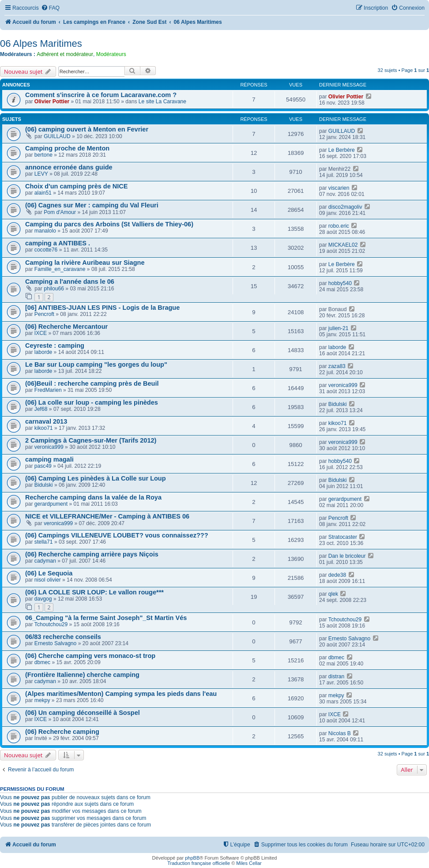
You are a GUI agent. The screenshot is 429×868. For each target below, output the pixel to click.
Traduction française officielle (199, 863)
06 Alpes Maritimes (41, 43)
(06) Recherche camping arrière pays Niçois (92, 554)
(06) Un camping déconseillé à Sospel (83, 713)
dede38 (337, 575)
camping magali (49, 459)
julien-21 (339, 328)
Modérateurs (111, 54)
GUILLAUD (57, 136)
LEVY (41, 174)
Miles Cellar (249, 863)
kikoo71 (44, 428)
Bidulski (338, 404)
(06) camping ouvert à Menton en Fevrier (87, 129)
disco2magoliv (345, 207)
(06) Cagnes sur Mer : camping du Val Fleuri (92, 205)
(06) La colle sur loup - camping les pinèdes (92, 402)
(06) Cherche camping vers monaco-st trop (90, 656)
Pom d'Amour (60, 212)
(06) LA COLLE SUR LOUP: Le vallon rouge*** (94, 592)
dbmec (42, 662)
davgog (43, 599)
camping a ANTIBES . (58, 243)
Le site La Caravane (162, 101)
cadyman (45, 561)
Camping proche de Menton (67, 148)
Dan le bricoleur (347, 556)
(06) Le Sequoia (49, 573)
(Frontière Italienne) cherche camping (82, 675)
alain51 (43, 193)
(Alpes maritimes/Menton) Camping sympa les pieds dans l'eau (121, 694)
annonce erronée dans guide (69, 167)
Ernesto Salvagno (55, 643)
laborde (43, 352)
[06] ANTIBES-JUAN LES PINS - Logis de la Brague (102, 308)
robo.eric (339, 226)
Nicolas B (340, 733)
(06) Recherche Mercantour (66, 327)
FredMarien (48, 390)
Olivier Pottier (52, 101)
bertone (43, 155)
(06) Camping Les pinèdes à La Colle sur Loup (96, 478)
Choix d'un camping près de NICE (77, 186)
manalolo (45, 231)
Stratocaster (343, 537)
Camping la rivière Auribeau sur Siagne (85, 263)
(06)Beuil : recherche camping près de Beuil (92, 383)
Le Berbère (342, 150)
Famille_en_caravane (60, 269)
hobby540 (340, 283)
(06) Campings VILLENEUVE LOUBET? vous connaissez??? (117, 535)
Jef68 (41, 409)
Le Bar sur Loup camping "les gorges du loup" (96, 364)
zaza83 (337, 366)
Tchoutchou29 (51, 624)
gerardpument (51, 504)
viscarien (339, 188)
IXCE (41, 333)
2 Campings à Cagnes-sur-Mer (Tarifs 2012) (91, 440)
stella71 (44, 542)
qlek (333, 594)
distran (336, 676)
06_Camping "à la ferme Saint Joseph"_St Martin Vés (106, 618)
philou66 (54, 289)
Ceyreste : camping (55, 346)
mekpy (42, 700)
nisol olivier (48, 580)
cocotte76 (46, 250)
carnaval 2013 (46, 421)
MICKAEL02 (343, 245)
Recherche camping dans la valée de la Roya (93, 497)
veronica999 (343, 385)
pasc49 (43, 466)
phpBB (192, 858)
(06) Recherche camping (62, 732)
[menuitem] (50, 8)
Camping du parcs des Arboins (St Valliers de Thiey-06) (109, 224)
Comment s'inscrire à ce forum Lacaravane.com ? (101, 95)
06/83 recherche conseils (63, 637)
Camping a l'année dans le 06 (70, 282)
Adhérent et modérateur (65, 54)
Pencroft (44, 314)
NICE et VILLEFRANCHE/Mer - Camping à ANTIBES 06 (107, 516)
